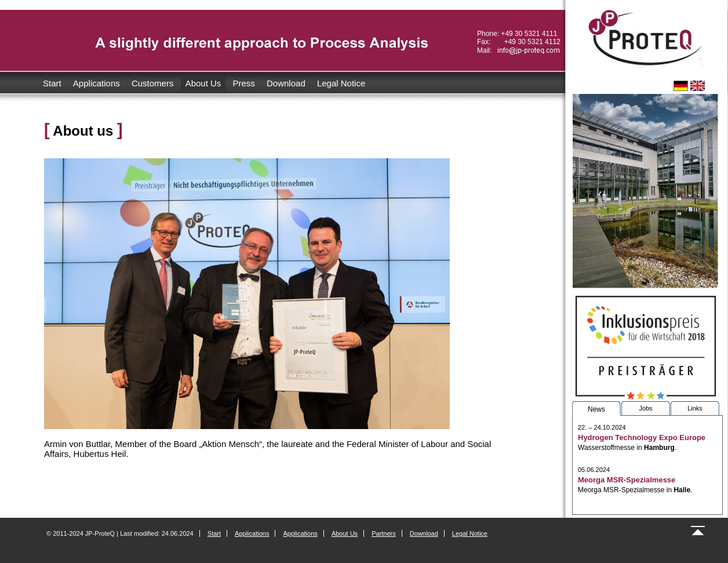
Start (52, 83)
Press (244, 83)
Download (286, 83)
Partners (384, 533)
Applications (97, 83)
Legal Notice (341, 83)
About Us (203, 83)
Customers (153, 83)
